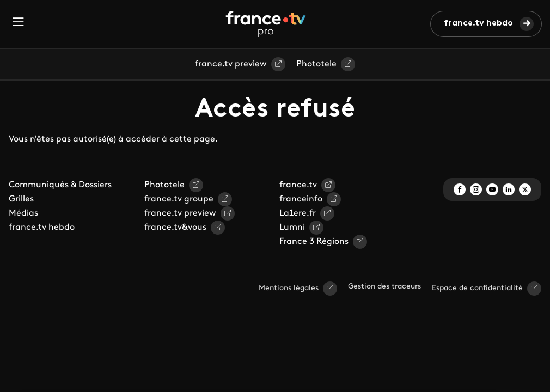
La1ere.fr (298, 213)
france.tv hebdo (478, 23)
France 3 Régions (314, 242)
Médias (23, 213)
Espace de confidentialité (477, 288)
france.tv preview (231, 64)
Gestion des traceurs (384, 287)
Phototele (316, 64)
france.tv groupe (179, 199)
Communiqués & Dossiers (60, 185)
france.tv (298, 185)
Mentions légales (289, 288)
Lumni (292, 228)
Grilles (21, 199)
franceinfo (301, 199)
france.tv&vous (175, 228)
